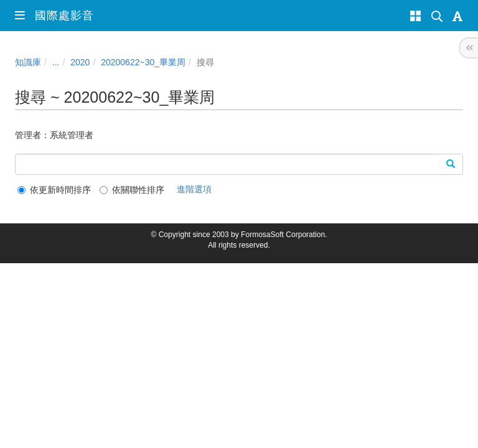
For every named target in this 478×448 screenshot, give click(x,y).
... (56, 62)
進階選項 (194, 189)
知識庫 (28, 62)
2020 (80, 62)
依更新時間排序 (54, 190)
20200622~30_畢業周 (143, 62)
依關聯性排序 (132, 190)
